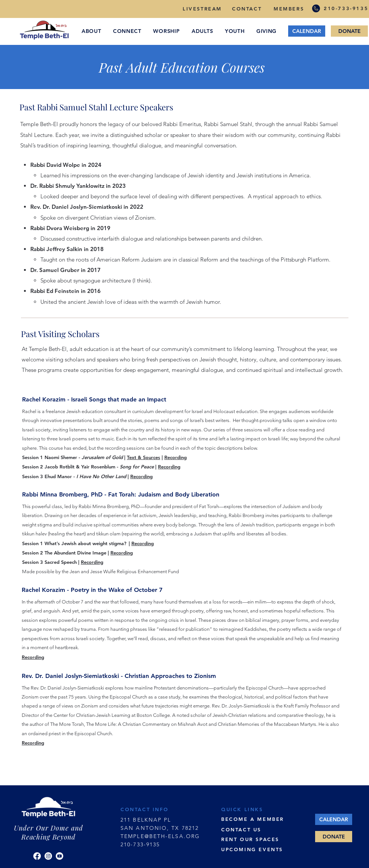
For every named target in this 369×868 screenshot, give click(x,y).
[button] (91, 31)
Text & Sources (144, 457)
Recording (176, 457)
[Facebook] (37, 856)
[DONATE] (349, 31)
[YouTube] (60, 856)
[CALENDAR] (307, 31)
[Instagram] (48, 856)
